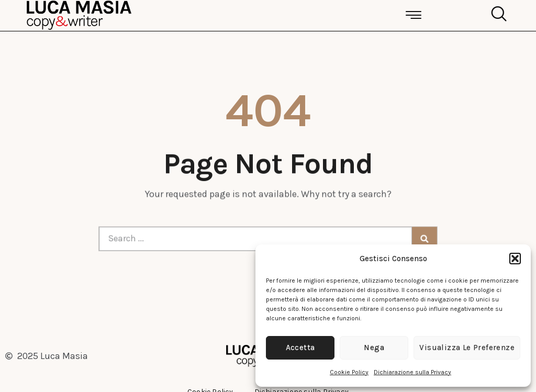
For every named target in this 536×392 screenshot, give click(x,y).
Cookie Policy (349, 372)
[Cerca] (417, 239)
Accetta (300, 348)
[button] (515, 259)
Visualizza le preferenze (467, 348)
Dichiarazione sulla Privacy (412, 372)
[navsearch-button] (496, 15)
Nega (374, 348)
